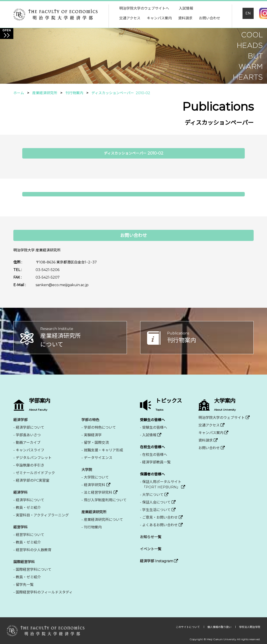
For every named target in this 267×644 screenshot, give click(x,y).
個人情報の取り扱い (220, 627)
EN (248, 13)
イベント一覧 (151, 549)
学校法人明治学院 (250, 627)
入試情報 (186, 8)
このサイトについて (188, 627)
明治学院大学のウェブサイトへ (144, 8)
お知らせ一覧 (151, 537)
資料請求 (185, 18)
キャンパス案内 (159, 18)
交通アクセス (130, 18)
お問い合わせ (210, 18)
